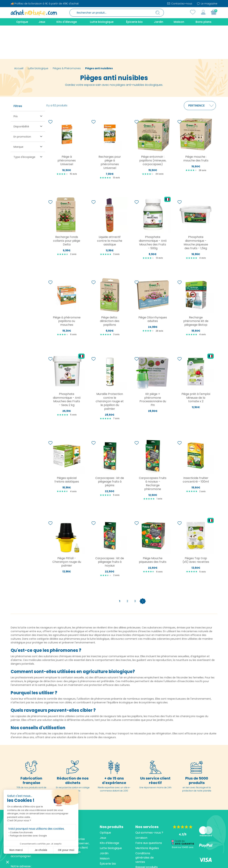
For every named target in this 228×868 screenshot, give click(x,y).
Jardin (104, 820)
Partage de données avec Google (28, 836)
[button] (7, 862)
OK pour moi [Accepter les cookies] (66, 850)
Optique (105, 799)
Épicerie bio (108, 830)
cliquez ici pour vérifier (147, 862)
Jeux (103, 804)
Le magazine (207, 4)
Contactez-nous (180, 4)
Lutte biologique (111, 815)
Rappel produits (147, 833)
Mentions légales (147, 815)
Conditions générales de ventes (145, 824)
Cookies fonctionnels (21, 832)
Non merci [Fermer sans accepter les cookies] (16, 850)
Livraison (141, 804)
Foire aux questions (149, 809)
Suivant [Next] (143, 568)
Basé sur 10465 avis (183, 814)
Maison (105, 825)
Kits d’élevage (109, 809)
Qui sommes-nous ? (149, 799)
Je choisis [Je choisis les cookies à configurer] (41, 850)
